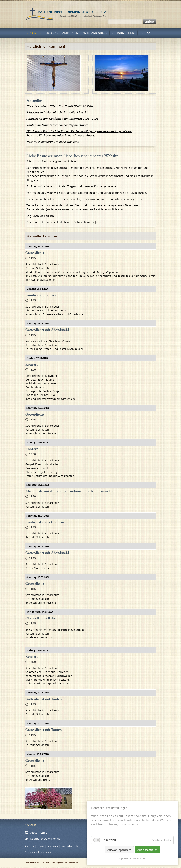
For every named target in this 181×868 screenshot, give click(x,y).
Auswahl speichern (119, 850)
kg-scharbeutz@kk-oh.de (45, 839)
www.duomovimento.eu (61, 399)
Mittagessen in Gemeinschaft (46, 112)
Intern (79, 846)
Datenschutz (67, 846)
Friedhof (36, 186)
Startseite (29, 846)
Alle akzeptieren (147, 850)
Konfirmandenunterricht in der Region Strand (57, 125)
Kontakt (41, 846)
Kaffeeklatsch (77, 112)
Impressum (53, 846)
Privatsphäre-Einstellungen (38, 852)
